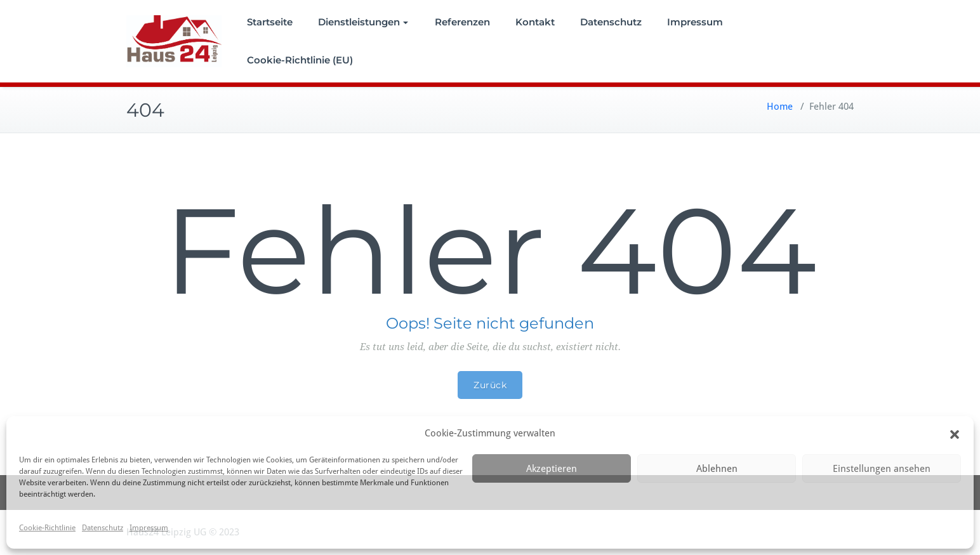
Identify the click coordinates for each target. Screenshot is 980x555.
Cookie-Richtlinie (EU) (300, 60)
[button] (955, 434)
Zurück (490, 385)
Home (780, 107)
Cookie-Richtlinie (47, 528)
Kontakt (535, 22)
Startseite (270, 22)
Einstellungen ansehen (882, 469)
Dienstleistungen (363, 22)
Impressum (149, 528)
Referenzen (462, 22)
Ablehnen (717, 469)
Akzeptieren (552, 469)
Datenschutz (103, 528)
